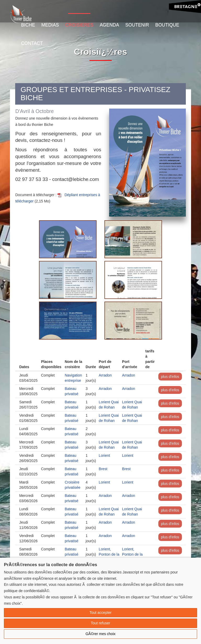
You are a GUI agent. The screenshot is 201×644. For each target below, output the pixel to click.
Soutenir (137, 25)
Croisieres (79, 25)
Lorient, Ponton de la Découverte (109, 554)
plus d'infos (170, 377)
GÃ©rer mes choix (101, 634)
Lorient (104, 455)
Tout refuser (100, 623)
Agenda (109, 25)
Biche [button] (28, 25)
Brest (103, 469)
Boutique (167, 25)
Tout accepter (100, 613)
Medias (50, 25)
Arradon (105, 375)
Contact (32, 43)
